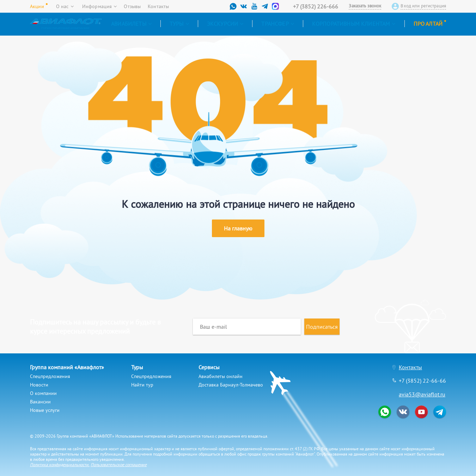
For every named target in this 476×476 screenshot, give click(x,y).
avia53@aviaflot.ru (422, 394)
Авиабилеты (131, 24)
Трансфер (277, 24)
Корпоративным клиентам (354, 24)
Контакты (158, 6)
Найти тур (142, 385)
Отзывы (132, 6)
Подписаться (322, 327)
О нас (65, 6)
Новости (39, 385)
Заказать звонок (365, 6)
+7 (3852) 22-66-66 (422, 381)
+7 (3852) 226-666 (316, 6)
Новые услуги (45, 410)
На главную (238, 228)
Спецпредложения (50, 376)
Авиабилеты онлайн (221, 376)
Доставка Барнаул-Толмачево (231, 385)
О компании (43, 393)
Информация (100, 6)
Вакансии (40, 402)
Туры (179, 24)
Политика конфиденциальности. (60, 465)
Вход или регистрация (423, 6)
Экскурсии (225, 24)
